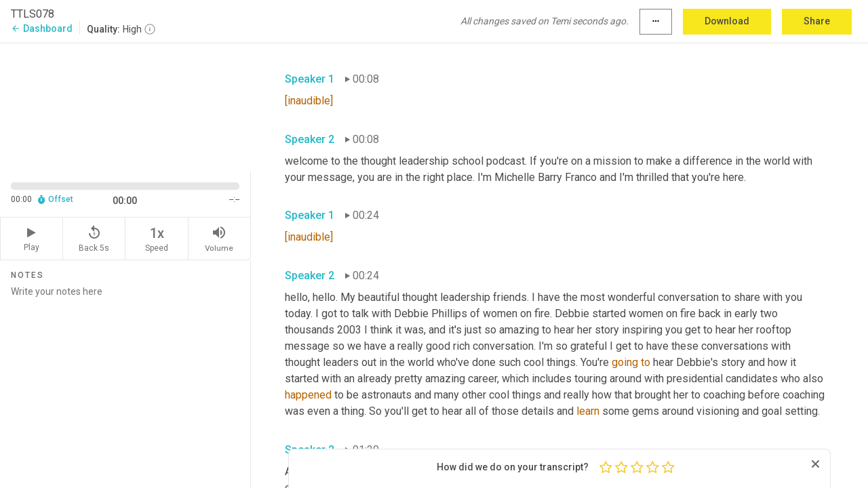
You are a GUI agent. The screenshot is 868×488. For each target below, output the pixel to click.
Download (727, 21)
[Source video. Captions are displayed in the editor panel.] (125, 106)
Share (817, 21)
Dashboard (42, 28)
